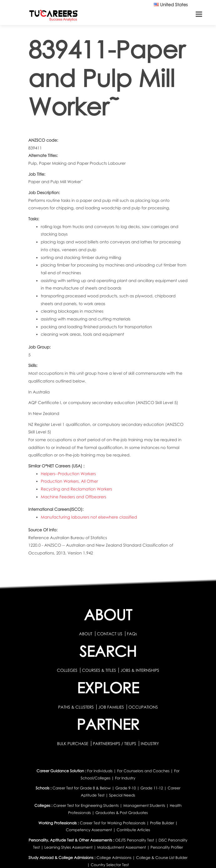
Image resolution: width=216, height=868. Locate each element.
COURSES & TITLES (99, 670)
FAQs (132, 634)
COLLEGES (67, 670)
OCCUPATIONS (143, 707)
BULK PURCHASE (73, 744)
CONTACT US (110, 634)
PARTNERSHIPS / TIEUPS (115, 744)
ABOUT (86, 634)
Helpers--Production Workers (68, 474)
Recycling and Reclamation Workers (77, 489)
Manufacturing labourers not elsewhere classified (89, 517)
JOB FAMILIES (111, 707)
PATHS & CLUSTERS (76, 707)
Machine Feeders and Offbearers (74, 497)
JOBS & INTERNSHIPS (140, 670)
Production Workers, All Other (70, 481)
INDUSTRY (150, 744)
